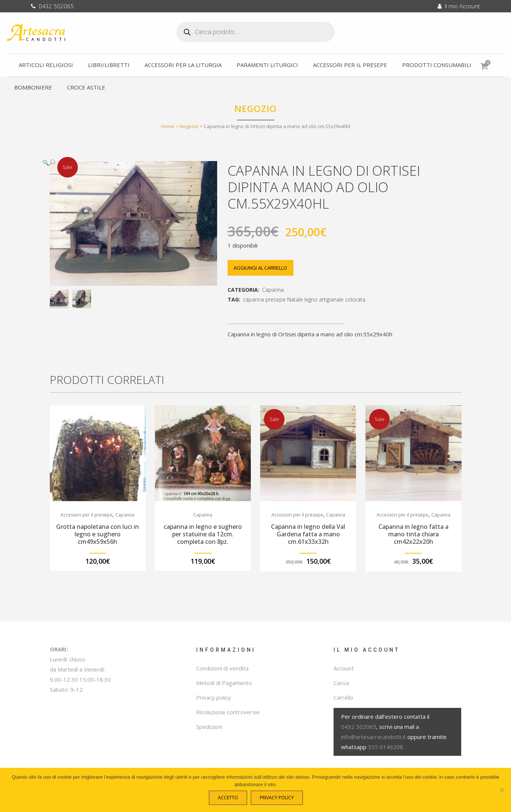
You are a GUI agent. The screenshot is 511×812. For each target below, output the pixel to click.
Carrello (343, 697)
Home (168, 126)
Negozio (189, 126)
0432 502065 (52, 6)
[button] (126, 163)
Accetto (229, 799)
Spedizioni (209, 727)
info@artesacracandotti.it (373, 737)
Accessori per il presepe (86, 515)
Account (344, 668)
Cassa (341, 683)
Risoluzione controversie (228, 712)
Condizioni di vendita (222, 668)
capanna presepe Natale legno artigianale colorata (304, 299)
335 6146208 (386, 747)
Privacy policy (214, 697)
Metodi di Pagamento (224, 683)
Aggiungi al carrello (263, 268)
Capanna (273, 290)
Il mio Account (459, 6)
